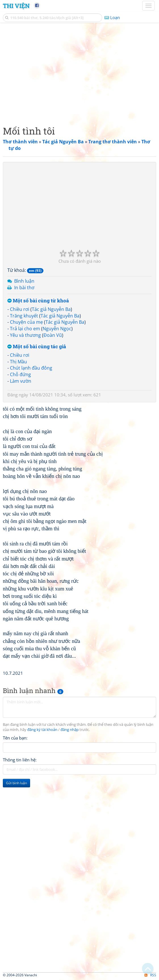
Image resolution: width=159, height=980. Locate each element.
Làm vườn (21, 381)
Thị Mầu (18, 362)
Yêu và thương (25, 335)
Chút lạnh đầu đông (31, 368)
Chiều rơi (20, 309)
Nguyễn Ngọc (57, 329)
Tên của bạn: (15, 738)
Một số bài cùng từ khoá (38, 301)
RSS (150, 975)
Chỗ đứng (20, 374)
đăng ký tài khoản (42, 730)
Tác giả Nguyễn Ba (51, 309)
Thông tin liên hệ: (20, 760)
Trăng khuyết (24, 316)
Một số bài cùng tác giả (37, 347)
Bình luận (24, 281)
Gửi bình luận (16, 783)
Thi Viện (16, 6)
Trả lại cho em (25, 329)
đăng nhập (70, 730)
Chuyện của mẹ (26, 322)
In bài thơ (24, 288)
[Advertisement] (79, 73)
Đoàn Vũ (53, 335)
